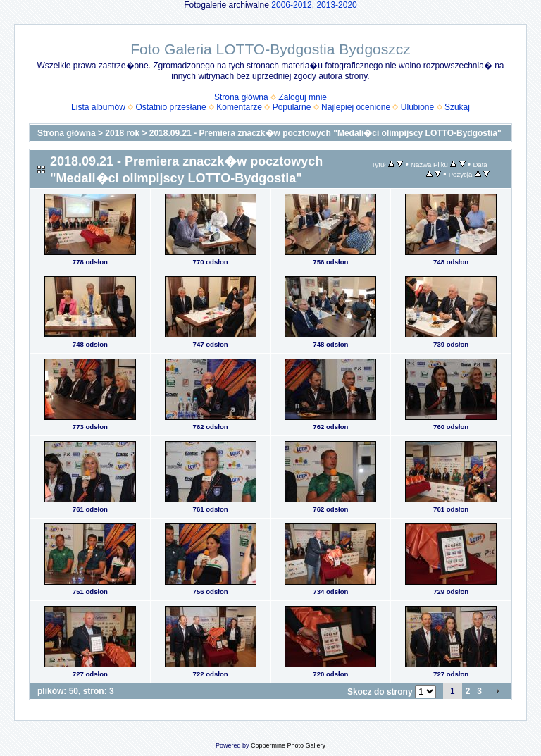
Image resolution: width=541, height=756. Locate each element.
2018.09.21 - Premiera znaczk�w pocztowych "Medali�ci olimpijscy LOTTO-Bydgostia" (325, 133)
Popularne (292, 107)
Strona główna (241, 97)
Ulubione (417, 107)
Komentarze (239, 107)
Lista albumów (98, 107)
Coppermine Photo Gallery (288, 745)
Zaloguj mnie (303, 97)
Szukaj (457, 107)
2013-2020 (336, 5)
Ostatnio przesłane (171, 107)
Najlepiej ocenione (356, 107)
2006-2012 (291, 5)
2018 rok (122, 133)
